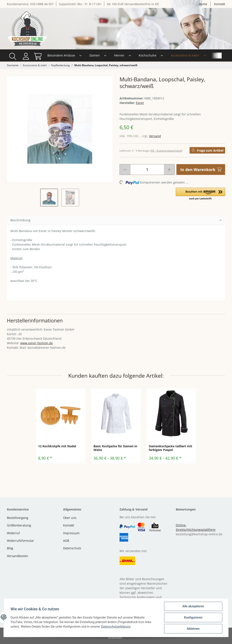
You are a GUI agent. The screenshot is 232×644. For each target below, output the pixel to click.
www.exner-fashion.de (37, 343)
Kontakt (220, 4)
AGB (66, 541)
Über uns (70, 518)
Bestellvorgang (18, 518)
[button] (209, 55)
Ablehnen (193, 629)
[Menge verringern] (125, 170)
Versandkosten (18, 556)
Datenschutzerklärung (116, 627)
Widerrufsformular (20, 541)
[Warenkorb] (220, 55)
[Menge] (147, 170)
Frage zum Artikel (207, 150)
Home (203, 4)
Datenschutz (72, 548)
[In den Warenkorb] (201, 170)
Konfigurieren (193, 617)
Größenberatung (19, 525)
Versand (155, 136)
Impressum (71, 533)
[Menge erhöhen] (169, 170)
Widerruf (13, 533)
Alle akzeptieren (193, 606)
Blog (10, 548)
